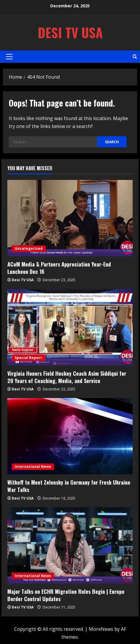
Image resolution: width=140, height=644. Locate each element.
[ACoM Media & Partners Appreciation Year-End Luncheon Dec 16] (70, 218)
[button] (9, 57)
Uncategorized (29, 248)
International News (33, 467)
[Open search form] (135, 57)
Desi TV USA (70, 32)
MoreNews (101, 629)
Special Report (28, 358)
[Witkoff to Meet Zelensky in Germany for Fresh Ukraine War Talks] (70, 436)
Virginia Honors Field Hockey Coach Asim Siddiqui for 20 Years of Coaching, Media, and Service (67, 377)
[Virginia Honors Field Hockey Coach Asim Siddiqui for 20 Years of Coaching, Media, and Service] (70, 327)
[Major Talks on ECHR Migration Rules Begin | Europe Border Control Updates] (70, 545)
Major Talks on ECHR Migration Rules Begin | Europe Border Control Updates (66, 595)
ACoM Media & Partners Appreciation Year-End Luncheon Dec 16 (59, 268)
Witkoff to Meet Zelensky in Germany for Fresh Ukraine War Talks (69, 486)
